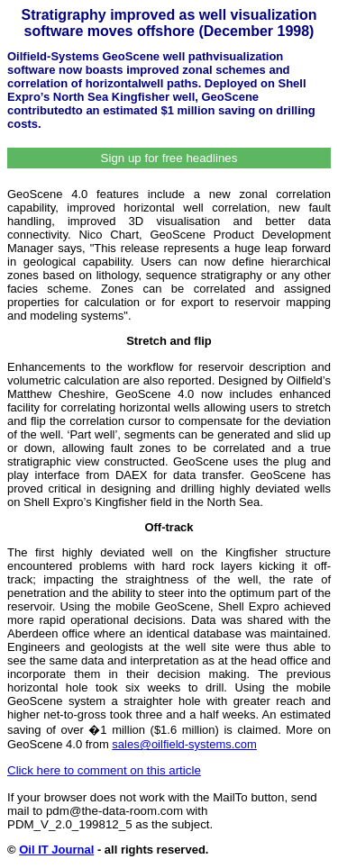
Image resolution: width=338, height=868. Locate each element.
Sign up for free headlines (169, 158)
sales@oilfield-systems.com (184, 744)
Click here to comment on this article (104, 770)
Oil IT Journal (56, 850)
